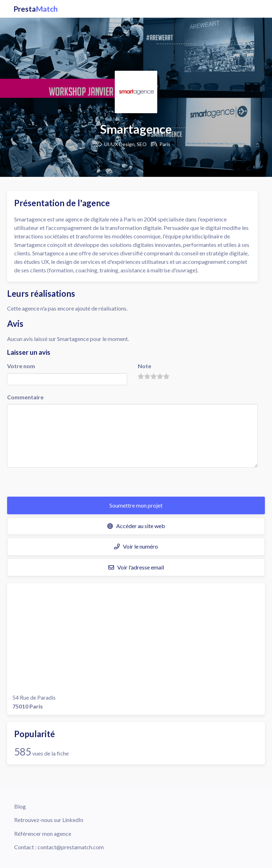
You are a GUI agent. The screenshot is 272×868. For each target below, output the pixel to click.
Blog (20, 806)
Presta (36, 9)
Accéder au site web (136, 526)
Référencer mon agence (43, 834)
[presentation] (61, 483)
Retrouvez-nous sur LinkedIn (49, 820)
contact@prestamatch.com (71, 847)
